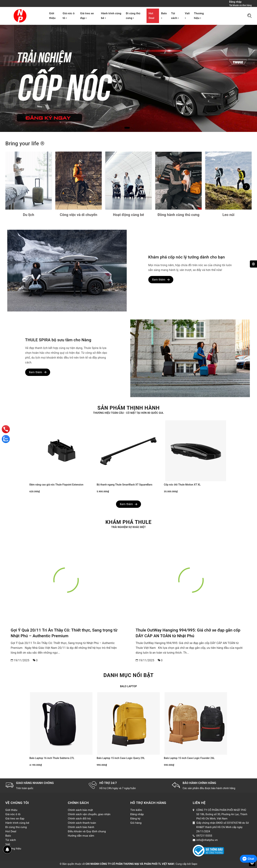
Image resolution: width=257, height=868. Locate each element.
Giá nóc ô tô (69, 16)
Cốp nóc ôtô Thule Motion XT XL (182, 485)
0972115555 (204, 836)
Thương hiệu (199, 16)
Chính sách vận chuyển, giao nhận (89, 814)
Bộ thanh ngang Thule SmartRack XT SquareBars (125, 485)
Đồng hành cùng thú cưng (179, 215)
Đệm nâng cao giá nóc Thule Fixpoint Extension (56, 485)
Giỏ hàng (136, 823)
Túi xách (175, 16)
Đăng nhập (137, 814)
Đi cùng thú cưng (133, 16)
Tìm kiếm (136, 810)
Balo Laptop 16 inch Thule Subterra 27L (52, 758)
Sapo (194, 864)
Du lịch (29, 215)
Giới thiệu (52, 16)
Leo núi (229, 215)
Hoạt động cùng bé (128, 215)
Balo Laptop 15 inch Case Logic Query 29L (121, 758)
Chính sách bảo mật (80, 810)
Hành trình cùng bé (111, 16)
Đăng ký (135, 819)
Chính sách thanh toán (82, 823)
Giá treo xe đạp (87, 16)
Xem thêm (161, 280)
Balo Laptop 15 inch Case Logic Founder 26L (189, 758)
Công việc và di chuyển (79, 215)
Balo (164, 16)
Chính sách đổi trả (79, 819)
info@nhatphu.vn (207, 840)
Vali (187, 16)
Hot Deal (152, 16)
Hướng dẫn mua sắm (81, 836)
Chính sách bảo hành (81, 827)
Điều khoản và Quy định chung (87, 831)
